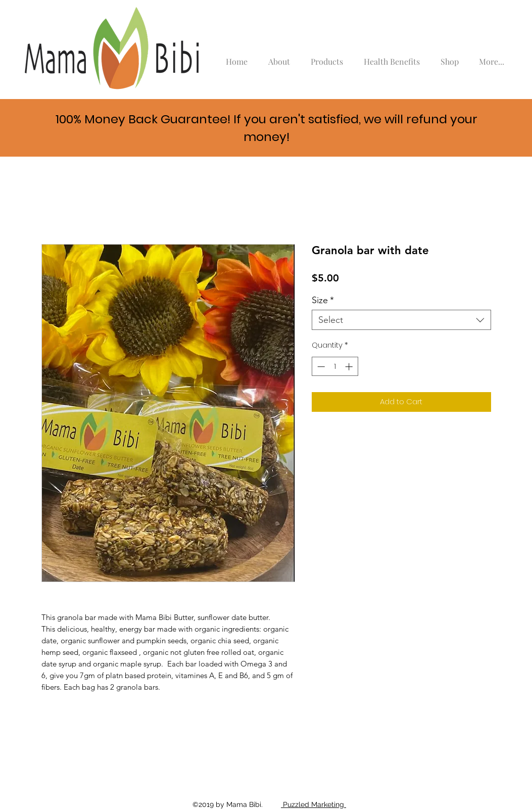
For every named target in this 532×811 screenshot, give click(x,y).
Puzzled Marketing (313, 804)
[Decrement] (320, 367)
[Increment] (350, 367)
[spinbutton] (335, 367)
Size (323, 300)
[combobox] (401, 320)
